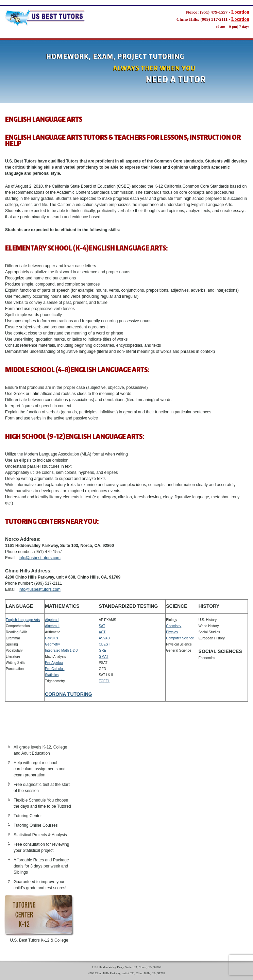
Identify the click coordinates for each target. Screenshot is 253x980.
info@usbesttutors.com (40, 558)
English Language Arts (23, 620)
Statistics (52, 675)
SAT (102, 626)
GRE (102, 650)
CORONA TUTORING (68, 694)
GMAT (103, 657)
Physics (172, 632)
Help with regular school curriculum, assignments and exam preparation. (40, 769)
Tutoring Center (28, 816)
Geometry (52, 644)
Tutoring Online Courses (36, 825)
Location (240, 12)
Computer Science (180, 638)
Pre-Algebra (54, 663)
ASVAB (104, 638)
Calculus (51, 638)
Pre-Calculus (55, 669)
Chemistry (174, 626)
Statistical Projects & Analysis (40, 835)
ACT (102, 632)
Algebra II (52, 626)
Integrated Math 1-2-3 (61, 650)
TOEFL (104, 681)
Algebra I (52, 620)
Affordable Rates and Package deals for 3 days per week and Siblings (41, 866)
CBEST (104, 644)
